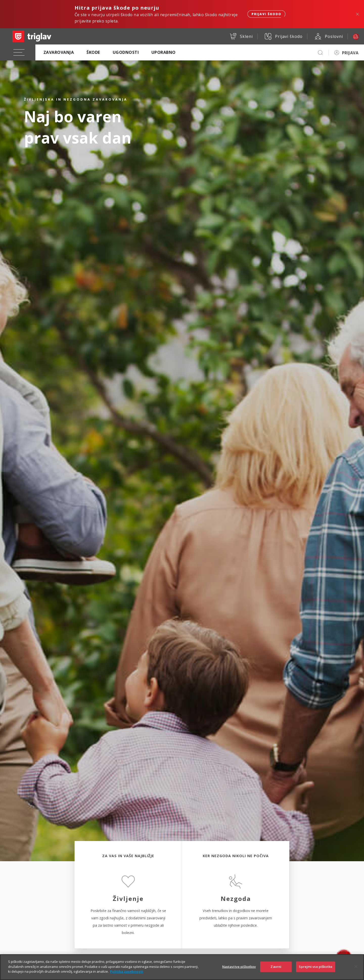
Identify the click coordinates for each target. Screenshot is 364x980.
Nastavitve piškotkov (239, 971)
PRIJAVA (350, 53)
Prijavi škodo (266, 14)
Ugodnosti (126, 52)
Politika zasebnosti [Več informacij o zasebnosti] (127, 976)
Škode (93, 52)
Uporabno (164, 52)
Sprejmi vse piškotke (316, 971)
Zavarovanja (59, 52)
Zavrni (276, 971)
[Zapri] (356, 971)
